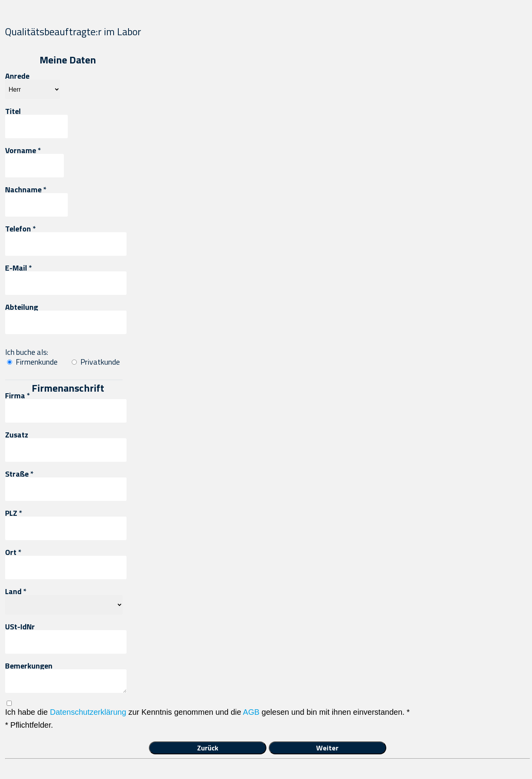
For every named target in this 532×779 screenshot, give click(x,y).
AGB (251, 712)
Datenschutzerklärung (88, 712)
